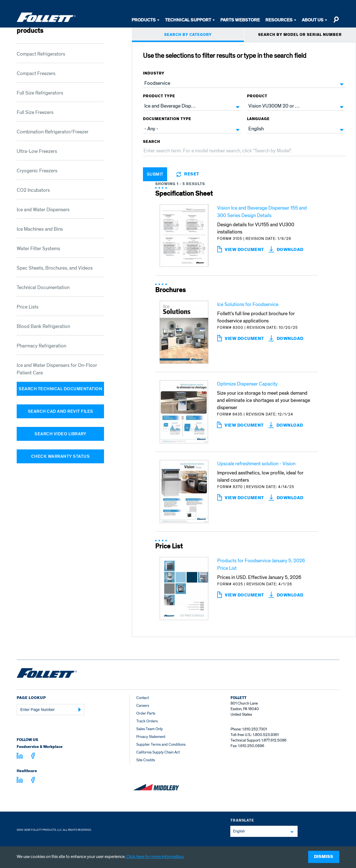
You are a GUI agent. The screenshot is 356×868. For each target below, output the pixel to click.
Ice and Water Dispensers (43, 210)
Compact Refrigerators (41, 54)
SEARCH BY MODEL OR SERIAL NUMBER (300, 35)
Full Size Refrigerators (40, 93)
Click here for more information (155, 857)
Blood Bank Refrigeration (43, 326)
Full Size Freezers (35, 112)
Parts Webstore (240, 20)
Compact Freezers (36, 74)
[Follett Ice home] (47, 674)
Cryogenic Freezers (37, 171)
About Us (313, 20)
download (290, 250)
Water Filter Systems (38, 249)
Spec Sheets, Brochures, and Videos (55, 268)
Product (257, 96)
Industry (154, 73)
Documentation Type (167, 119)
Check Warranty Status (60, 456)
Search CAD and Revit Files (60, 411)
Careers (143, 706)
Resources (279, 20)
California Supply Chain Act (158, 752)
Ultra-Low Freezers (37, 151)
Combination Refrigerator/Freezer (53, 132)
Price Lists (28, 307)
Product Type (159, 96)
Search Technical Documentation (60, 389)
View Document (244, 250)
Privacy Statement (151, 737)
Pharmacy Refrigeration (41, 346)
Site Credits (146, 760)
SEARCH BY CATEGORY (188, 35)
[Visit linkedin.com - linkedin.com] (20, 781)
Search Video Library (60, 434)
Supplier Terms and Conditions (161, 744)
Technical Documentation (43, 288)
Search (152, 142)
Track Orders (147, 721)
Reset (192, 174)
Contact (143, 698)
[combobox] (244, 84)
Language (258, 119)
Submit (155, 174)
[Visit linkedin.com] (20, 757)
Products (144, 20)
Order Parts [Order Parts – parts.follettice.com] (146, 713)
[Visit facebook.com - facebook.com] (33, 757)
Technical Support (188, 20)
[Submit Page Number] (80, 710)
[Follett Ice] (46, 17)
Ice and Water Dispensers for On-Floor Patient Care (57, 369)
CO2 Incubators (33, 190)
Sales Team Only (149, 729)
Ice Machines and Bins (40, 229)
